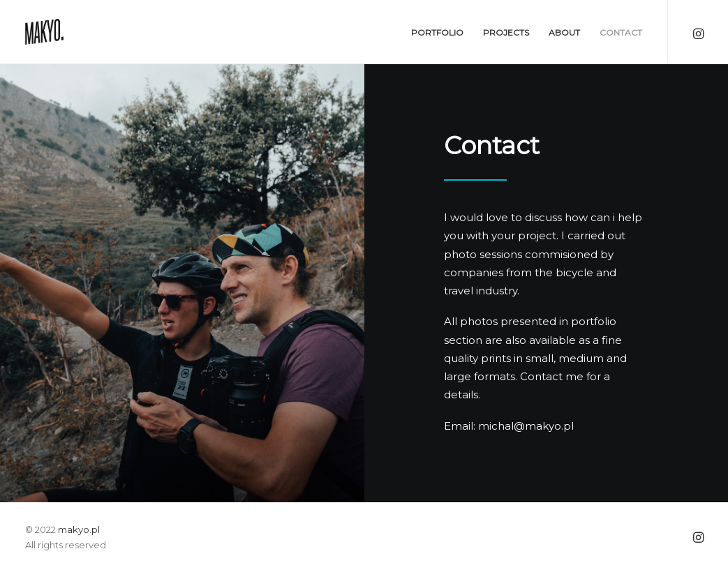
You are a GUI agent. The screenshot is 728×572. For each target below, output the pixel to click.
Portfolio (437, 32)
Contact (621, 32)
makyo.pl (79, 529)
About (564, 32)
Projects (506, 32)
